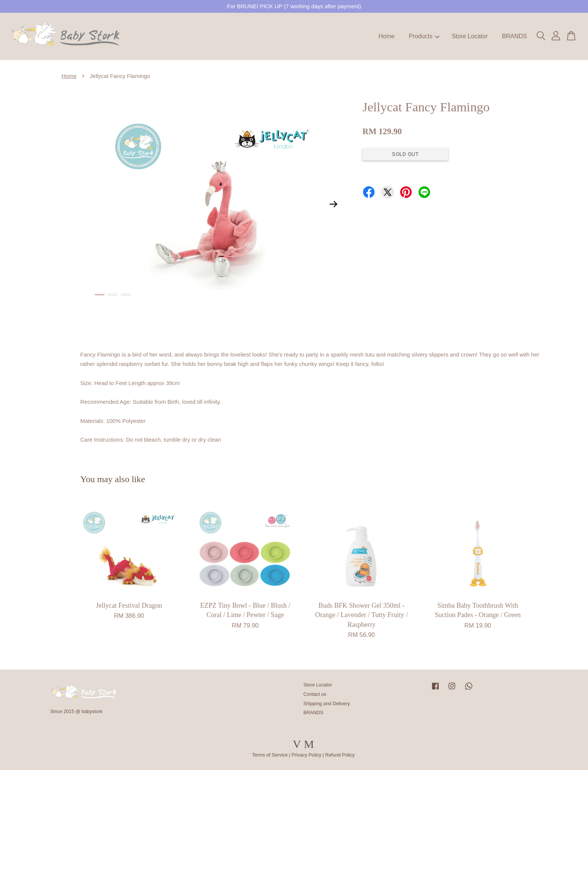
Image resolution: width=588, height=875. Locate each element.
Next (333, 204)
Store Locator (470, 36)
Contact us (315, 694)
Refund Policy (340, 755)
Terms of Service (270, 755)
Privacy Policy (306, 755)
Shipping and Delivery (327, 703)
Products (424, 36)
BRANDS (514, 36)
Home (387, 36)
